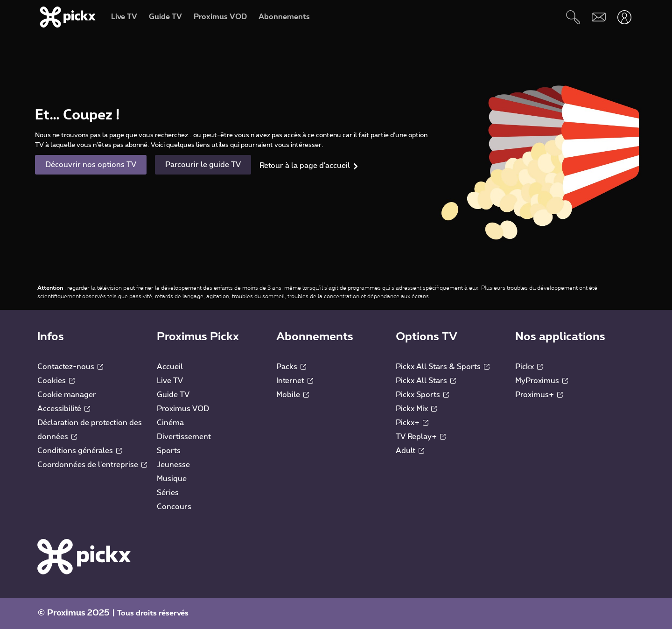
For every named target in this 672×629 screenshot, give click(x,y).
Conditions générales (80, 451)
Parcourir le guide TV (203, 165)
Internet (295, 381)
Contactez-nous (70, 367)
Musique (172, 479)
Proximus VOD (183, 409)
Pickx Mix (416, 409)
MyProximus (542, 381)
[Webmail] (598, 17)
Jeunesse (173, 465)
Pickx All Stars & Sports (443, 367)
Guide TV (173, 395)
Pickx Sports (422, 395)
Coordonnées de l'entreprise (92, 465)
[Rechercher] (573, 17)
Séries (168, 493)
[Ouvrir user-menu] (624, 17)
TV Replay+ (421, 437)
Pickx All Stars (426, 381)
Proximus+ (539, 395)
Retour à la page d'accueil (305, 166)
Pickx (529, 367)
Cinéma (170, 423)
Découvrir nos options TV (91, 165)
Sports (169, 451)
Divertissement (184, 437)
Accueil (170, 367)
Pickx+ (412, 423)
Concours (174, 507)
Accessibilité (64, 409)
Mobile (293, 395)
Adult (410, 451)
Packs (291, 367)
